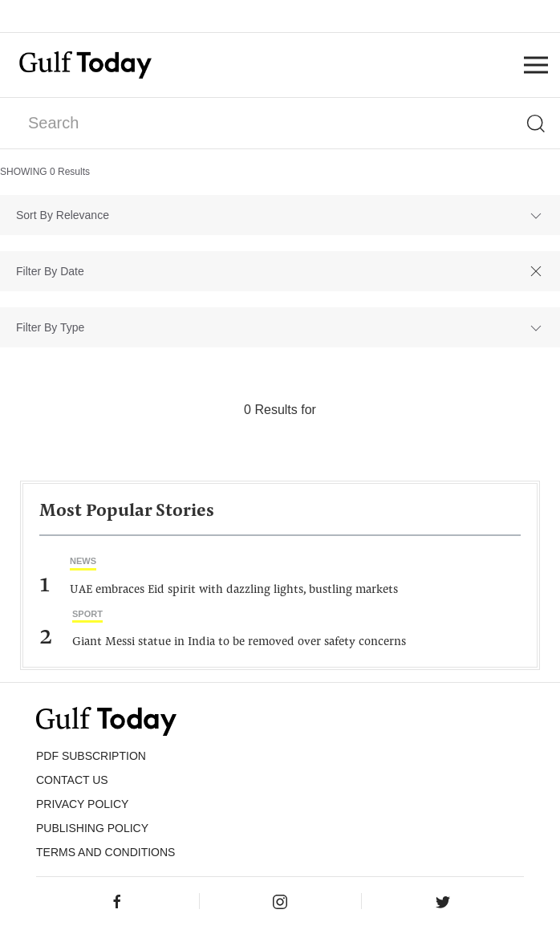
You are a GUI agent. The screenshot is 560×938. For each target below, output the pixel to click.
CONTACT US (72, 780)
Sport (87, 614)
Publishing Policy (92, 828)
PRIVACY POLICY (82, 804)
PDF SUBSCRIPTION (91, 756)
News (83, 561)
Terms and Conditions (106, 852)
